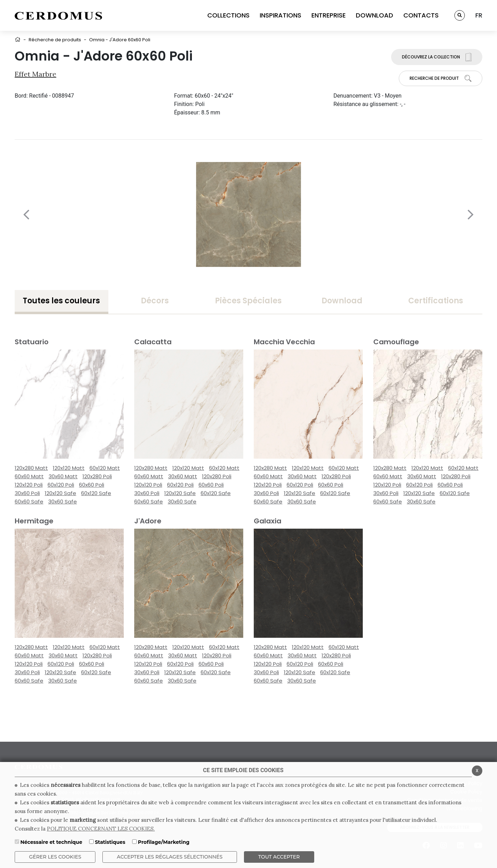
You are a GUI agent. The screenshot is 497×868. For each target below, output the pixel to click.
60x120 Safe (96, 493)
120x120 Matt (69, 468)
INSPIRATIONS (280, 15)
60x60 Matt (29, 476)
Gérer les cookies (55, 857)
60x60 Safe (29, 502)
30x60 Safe (63, 502)
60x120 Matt (105, 468)
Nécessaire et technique (51, 842)
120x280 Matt (31, 468)
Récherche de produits (55, 40)
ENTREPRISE (329, 15)
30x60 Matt (63, 476)
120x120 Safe (60, 493)
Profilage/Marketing (164, 842)
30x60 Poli (27, 493)
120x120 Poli (29, 485)
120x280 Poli (97, 476)
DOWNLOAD (374, 15)
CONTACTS (421, 15)
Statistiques (110, 842)
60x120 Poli (61, 485)
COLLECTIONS (228, 15)
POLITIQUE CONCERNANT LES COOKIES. (101, 829)
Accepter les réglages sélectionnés (170, 857)
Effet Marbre (35, 74)
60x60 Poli (92, 485)
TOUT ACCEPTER (279, 857)
